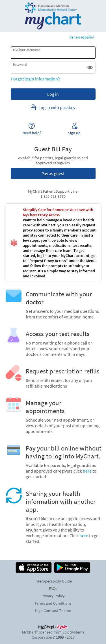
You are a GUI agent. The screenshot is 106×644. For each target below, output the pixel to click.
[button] (90, 67)
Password (20, 64)
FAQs (53, 588)
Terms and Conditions (53, 603)
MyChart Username (27, 50)
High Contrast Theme (53, 611)
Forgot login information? (35, 79)
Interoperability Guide (53, 581)
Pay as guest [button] (53, 173)
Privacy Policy (53, 596)
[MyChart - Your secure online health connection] (53, 16)
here (87, 471)
